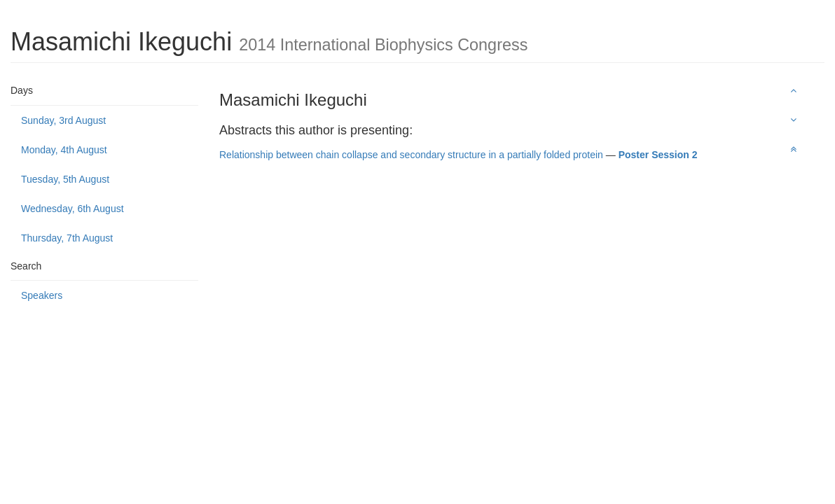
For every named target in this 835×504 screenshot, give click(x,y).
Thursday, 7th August (67, 238)
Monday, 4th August (64, 150)
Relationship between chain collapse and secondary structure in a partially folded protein (411, 155)
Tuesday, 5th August (65, 179)
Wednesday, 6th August (73, 209)
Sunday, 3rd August (63, 120)
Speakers (42, 295)
